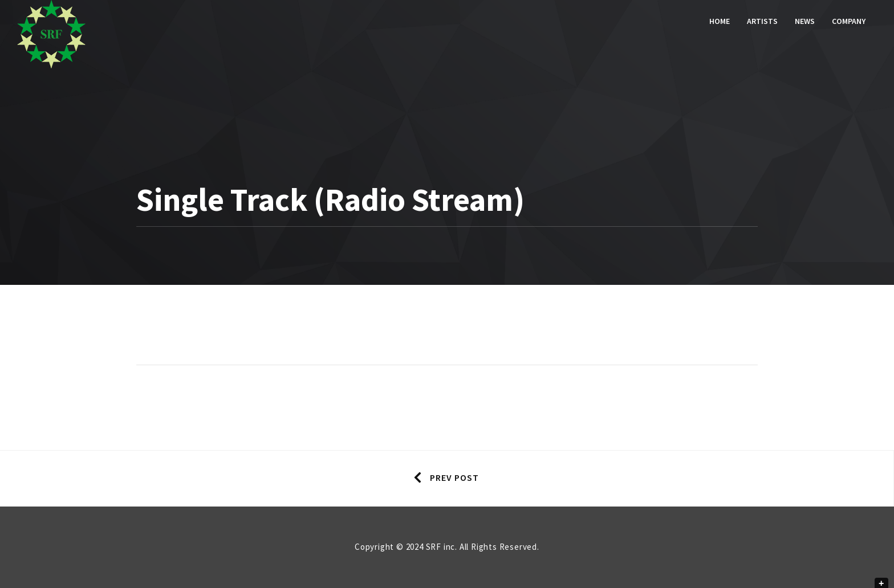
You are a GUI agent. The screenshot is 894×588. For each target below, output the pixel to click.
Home (720, 21)
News (805, 21)
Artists (762, 21)
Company (849, 21)
